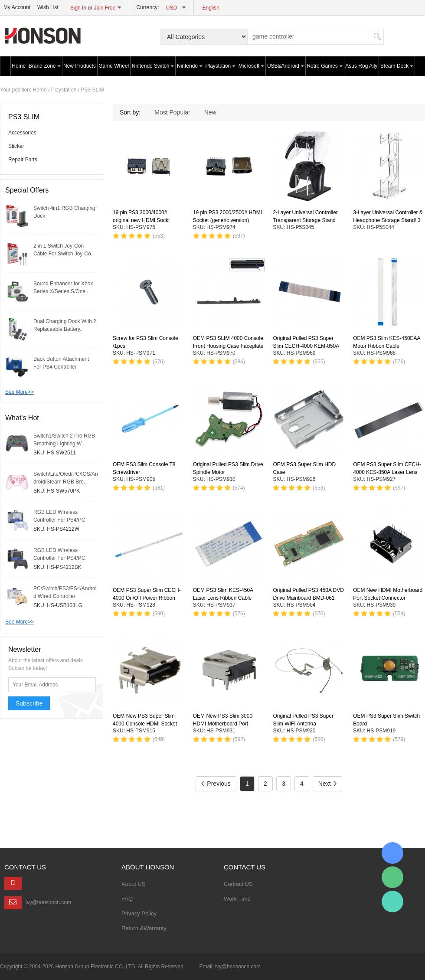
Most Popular (172, 112)
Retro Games (324, 66)
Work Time (237, 899)
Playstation (221, 66)
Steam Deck (397, 66)
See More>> (20, 392)
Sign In (78, 8)
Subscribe (29, 703)
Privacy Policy (139, 913)
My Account (17, 7)
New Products (80, 66)
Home (19, 66)
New (210, 112)
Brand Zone (45, 66)
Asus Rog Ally (361, 66)
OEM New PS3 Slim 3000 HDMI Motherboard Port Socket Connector (223, 724)
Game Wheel (114, 66)
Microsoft (252, 66)
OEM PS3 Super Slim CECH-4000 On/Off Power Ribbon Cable (147, 598)
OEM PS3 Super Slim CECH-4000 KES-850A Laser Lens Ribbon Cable (387, 472)
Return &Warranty (144, 928)
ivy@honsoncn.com (48, 902)
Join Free (105, 8)
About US (134, 884)
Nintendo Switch (153, 66)
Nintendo (190, 66)
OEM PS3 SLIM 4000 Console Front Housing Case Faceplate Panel (228, 346)
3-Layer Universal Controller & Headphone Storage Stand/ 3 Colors (388, 221)
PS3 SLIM (92, 90)
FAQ (127, 899)
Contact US (238, 884)
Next (327, 784)
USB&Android (286, 66)
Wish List (48, 7)
